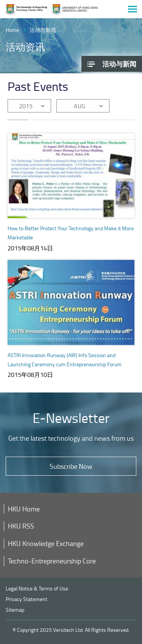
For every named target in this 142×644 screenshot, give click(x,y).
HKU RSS (21, 526)
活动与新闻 (43, 30)
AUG (80, 106)
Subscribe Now (71, 466)
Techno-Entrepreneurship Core (52, 561)
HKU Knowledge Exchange (46, 543)
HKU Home (24, 509)
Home (12, 30)
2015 (26, 106)
